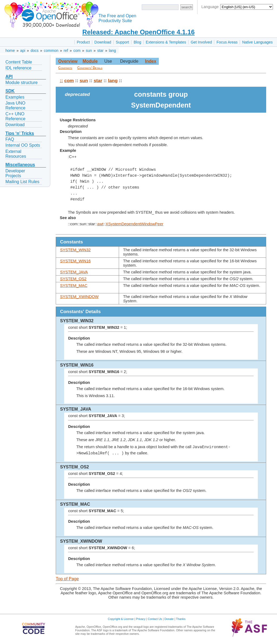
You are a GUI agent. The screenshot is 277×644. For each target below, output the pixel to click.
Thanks (181, 619)
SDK (10, 91)
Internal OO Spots (23, 145)
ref (66, 51)
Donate (169, 619)
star (100, 51)
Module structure (22, 83)
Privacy (141, 619)
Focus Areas (227, 42)
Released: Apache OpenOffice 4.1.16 (138, 32)
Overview (68, 61)
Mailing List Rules (22, 182)
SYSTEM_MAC (74, 286)
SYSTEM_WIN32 (75, 250)
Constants (65, 68)
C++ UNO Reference (15, 116)
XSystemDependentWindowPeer (134, 224)
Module (90, 61)
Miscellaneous (20, 165)
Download (103, 42)
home (10, 51)
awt (100, 224)
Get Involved (201, 42)
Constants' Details (90, 68)
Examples (15, 97)
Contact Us (155, 619)
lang (112, 51)
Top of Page (67, 579)
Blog (137, 42)
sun (89, 51)
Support (122, 42)
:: (61, 81)
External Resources (16, 154)
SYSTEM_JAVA (74, 272)
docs (35, 51)
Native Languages (257, 42)
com (77, 51)
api (23, 51)
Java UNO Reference (15, 105)
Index (151, 61)
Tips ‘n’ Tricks (20, 133)
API (9, 77)
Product (83, 42)
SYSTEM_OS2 (73, 279)
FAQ (10, 139)
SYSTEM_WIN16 (75, 261)
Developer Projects (15, 173)
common (51, 51)
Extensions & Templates (166, 42)
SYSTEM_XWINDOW (79, 297)
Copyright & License (121, 619)
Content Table (19, 62)
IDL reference (18, 68)
